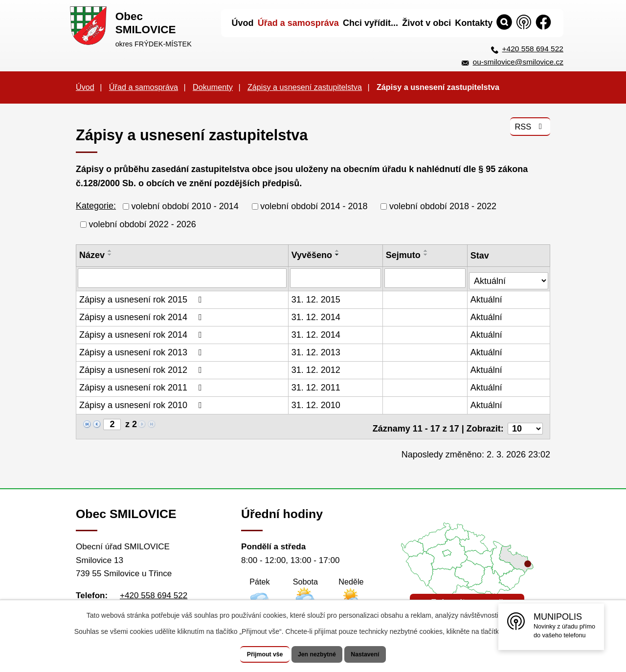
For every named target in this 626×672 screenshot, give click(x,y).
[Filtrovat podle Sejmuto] (426, 278)
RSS (528, 131)
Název (92, 255)
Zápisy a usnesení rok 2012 (142, 368)
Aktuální (487, 297)
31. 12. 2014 (316, 315)
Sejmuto (404, 255)
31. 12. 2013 (316, 350)
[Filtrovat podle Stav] (509, 276)
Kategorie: (96, 206)
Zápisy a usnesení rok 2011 (142, 385)
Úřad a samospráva (144, 87)
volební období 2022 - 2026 (143, 224)
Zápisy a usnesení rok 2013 (142, 350)
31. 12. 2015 (316, 297)
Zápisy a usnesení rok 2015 (142, 297)
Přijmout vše (253, 654)
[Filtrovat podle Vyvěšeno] (336, 278)
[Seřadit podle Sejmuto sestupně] (426, 255)
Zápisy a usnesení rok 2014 (142, 315)
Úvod (85, 87)
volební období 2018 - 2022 (443, 206)
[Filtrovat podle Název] (182, 278)
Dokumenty (213, 87)
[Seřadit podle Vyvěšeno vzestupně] (338, 251)
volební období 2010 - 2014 (185, 206)
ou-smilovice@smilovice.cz (518, 62)
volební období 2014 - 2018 (314, 206)
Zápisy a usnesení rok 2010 (142, 403)
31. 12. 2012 (316, 368)
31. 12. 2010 (316, 403)
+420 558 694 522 (533, 49)
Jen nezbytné (318, 654)
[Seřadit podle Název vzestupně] (110, 251)
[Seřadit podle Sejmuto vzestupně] (426, 251)
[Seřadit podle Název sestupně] (110, 255)
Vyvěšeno (312, 255)
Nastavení (378, 654)
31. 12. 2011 (316, 385)
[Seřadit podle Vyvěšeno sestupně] (338, 255)
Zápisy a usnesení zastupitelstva (305, 87)
